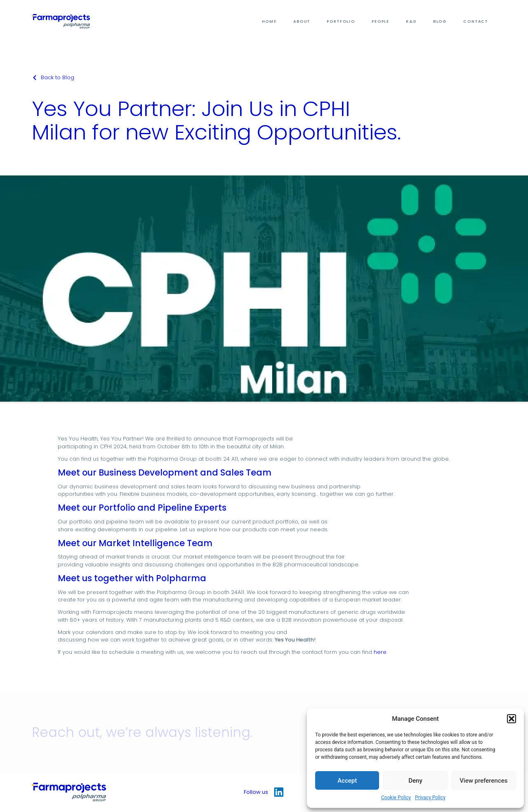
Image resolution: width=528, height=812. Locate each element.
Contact (476, 21)
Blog (440, 21)
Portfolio (341, 21)
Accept (347, 781)
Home (269, 21)
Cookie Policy (396, 798)
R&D (411, 21)
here (380, 652)
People (381, 21)
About (302, 21)
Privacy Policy (430, 798)
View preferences (483, 781)
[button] (511, 719)
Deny (415, 781)
